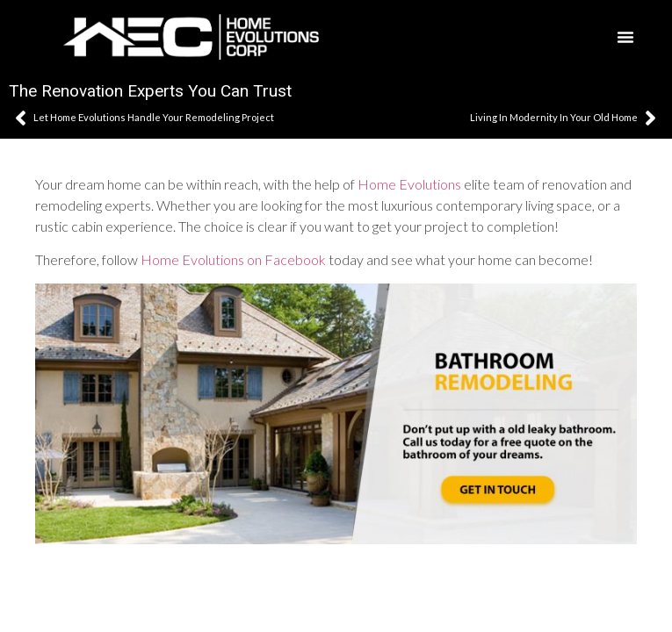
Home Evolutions (409, 184)
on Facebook (286, 259)
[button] (625, 37)
